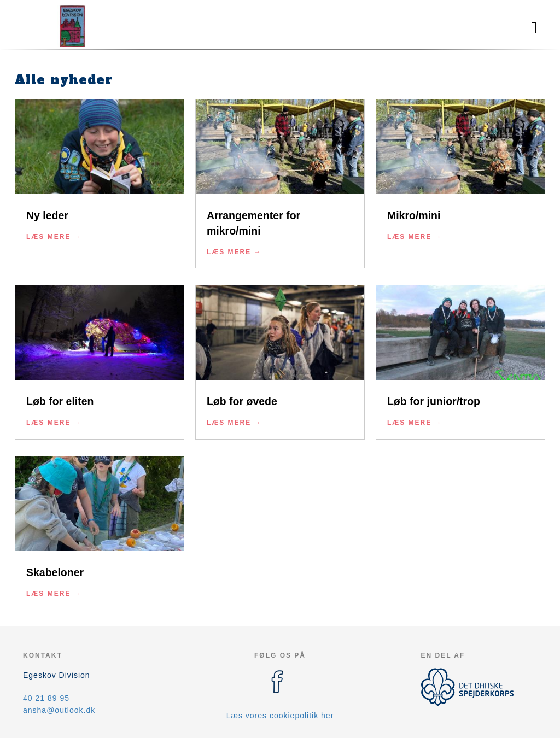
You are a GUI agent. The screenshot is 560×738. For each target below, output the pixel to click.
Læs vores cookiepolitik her (280, 716)
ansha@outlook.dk (59, 710)
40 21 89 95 (46, 698)
